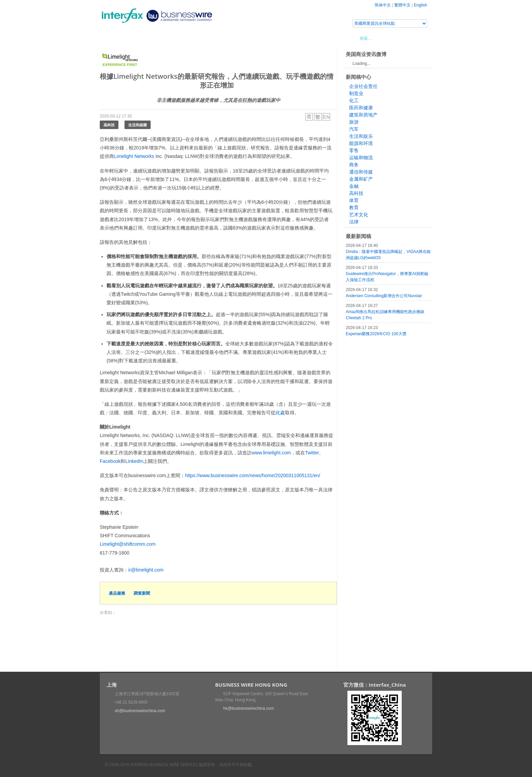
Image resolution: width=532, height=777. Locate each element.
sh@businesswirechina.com (140, 711)
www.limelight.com (271, 453)
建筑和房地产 (363, 115)
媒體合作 (196, 38)
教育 (354, 207)
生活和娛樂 (138, 125)
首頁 (113, 38)
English (421, 5)
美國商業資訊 (229, 38)
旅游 (354, 122)
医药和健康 (361, 108)
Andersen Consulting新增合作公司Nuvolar (384, 296)
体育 (354, 200)
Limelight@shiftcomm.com (128, 544)
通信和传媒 (361, 172)
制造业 (356, 93)
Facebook (110, 461)
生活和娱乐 (361, 136)
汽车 (354, 129)
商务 (354, 165)
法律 (354, 222)
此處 (280, 413)
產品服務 (117, 593)
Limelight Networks (134, 156)
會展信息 (169, 38)
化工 (354, 101)
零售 (354, 150)
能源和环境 (361, 143)
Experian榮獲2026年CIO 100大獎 (376, 334)
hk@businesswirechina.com (249, 708)
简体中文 (383, 5)
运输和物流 (361, 158)
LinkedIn (134, 461)
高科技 (109, 125)
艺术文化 (359, 215)
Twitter (312, 453)
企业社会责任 (363, 86)
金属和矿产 (361, 179)
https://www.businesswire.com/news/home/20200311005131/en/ (252, 475)
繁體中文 (402, 5)
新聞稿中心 (139, 38)
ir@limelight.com (146, 570)
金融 (354, 186)
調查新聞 (142, 593)
